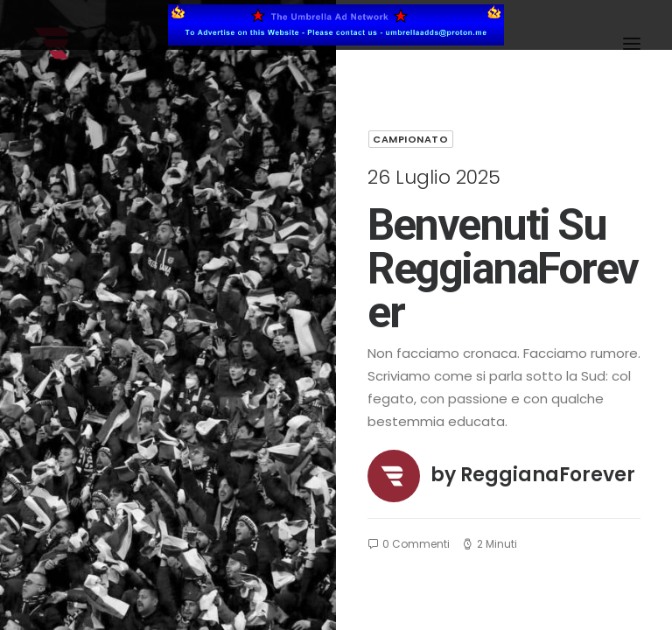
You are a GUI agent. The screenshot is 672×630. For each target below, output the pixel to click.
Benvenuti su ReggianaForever (503, 269)
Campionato (411, 139)
